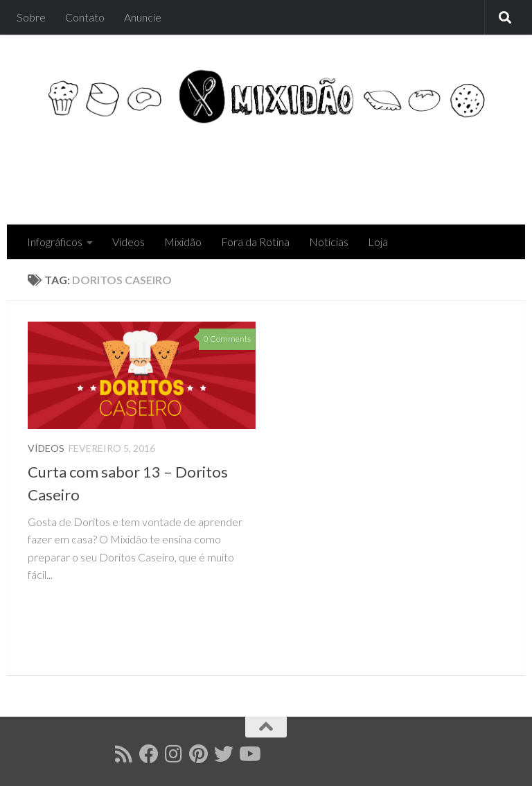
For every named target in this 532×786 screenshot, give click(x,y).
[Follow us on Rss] (124, 754)
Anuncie (143, 17)
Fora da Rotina (255, 242)
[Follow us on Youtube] (249, 754)
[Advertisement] (252, 168)
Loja (378, 242)
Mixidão (183, 242)
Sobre (31, 17)
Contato (85, 17)
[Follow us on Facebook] (149, 754)
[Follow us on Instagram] (174, 754)
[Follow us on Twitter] (224, 754)
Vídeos (128, 242)
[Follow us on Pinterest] (199, 754)
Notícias (329, 242)
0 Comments (227, 339)
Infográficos (55, 242)
